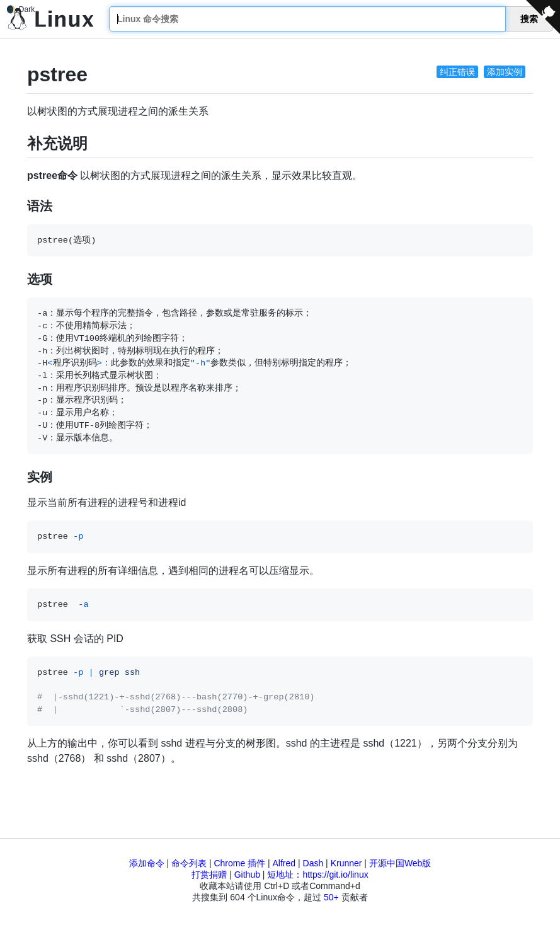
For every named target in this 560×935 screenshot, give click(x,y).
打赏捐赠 (209, 875)
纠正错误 (457, 72)
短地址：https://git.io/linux (317, 875)
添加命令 (147, 863)
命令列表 (189, 863)
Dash (313, 863)
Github (247, 875)
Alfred (284, 863)
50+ (331, 897)
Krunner (346, 863)
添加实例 (505, 72)
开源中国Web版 (400, 863)
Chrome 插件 (239, 863)
